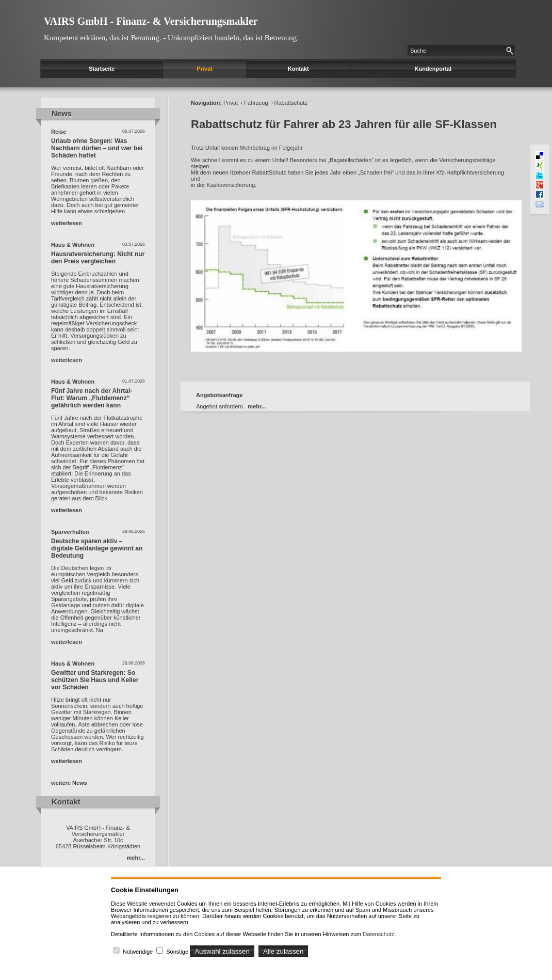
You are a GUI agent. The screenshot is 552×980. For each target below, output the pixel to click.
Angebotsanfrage (219, 395)
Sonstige (177, 952)
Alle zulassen (283, 951)
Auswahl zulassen (222, 951)
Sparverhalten (70, 532)
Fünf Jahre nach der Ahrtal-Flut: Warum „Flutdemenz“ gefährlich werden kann (92, 398)
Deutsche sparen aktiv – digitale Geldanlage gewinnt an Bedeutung (97, 548)
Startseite (102, 69)
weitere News (69, 783)
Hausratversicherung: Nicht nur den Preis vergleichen (98, 258)
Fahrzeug (256, 103)
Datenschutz (378, 934)
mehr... (136, 858)
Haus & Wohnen (73, 245)
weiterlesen (67, 223)
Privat (205, 69)
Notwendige (138, 952)
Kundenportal (433, 69)
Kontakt (298, 69)
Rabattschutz (291, 103)
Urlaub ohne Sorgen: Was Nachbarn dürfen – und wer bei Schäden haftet (97, 148)
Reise (59, 132)
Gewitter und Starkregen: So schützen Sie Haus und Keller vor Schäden (95, 680)
